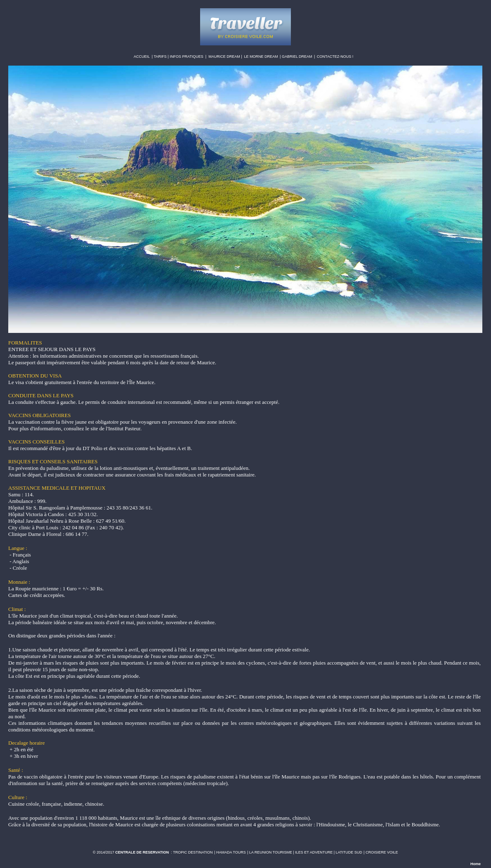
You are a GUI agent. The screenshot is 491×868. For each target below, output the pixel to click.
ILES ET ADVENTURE (314, 852)
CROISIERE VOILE (382, 852)
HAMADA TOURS (231, 852)
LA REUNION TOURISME (271, 852)
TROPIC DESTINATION (193, 852)
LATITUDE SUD (349, 852)
